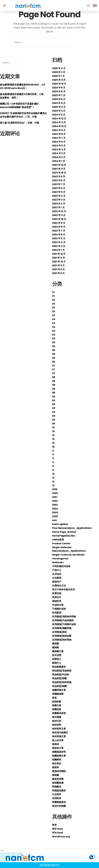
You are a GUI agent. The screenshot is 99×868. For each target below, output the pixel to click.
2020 (55, 493)
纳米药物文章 (59, 736)
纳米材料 (57, 725)
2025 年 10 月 (59, 84)
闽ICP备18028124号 (49, 865)
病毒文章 (57, 705)
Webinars (58, 562)
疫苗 (54, 698)
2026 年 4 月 (59, 68)
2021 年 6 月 (58, 273)
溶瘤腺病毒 (58, 694)
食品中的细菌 (59, 806)
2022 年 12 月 (59, 211)
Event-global (60, 524)
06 (53, 346)
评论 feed (57, 833)
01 (53, 292)
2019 (55, 489)
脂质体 (55, 767)
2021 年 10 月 (59, 262)
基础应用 (57, 601)
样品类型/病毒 (59, 678)
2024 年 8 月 (59, 134)
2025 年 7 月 (59, 95)
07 (53, 366)
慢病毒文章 (58, 651)
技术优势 (57, 655)
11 (53, 451)
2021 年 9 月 (58, 265)
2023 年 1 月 (58, 207)
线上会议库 (58, 740)
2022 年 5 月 (59, 238)
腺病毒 (55, 775)
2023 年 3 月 (59, 200)
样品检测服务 (59, 667)
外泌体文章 (58, 605)
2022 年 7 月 (59, 231)
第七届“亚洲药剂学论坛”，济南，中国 (20, 123)
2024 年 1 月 (58, 161)
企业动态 (57, 574)
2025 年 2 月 (59, 115)
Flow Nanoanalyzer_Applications (72, 528)
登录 (54, 825)
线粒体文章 (58, 748)
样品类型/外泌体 (61, 674)
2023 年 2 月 (59, 204)
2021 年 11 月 (59, 258)
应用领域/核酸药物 (62, 628)
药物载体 (57, 787)
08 (54, 377)
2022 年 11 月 (59, 215)
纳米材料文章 (59, 729)
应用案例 (57, 613)
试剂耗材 (57, 798)
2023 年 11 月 (59, 169)
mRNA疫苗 (58, 540)
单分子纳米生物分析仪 (63, 589)
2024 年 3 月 (59, 153)
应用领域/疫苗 (59, 632)
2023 (55, 505)
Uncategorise (60, 558)
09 (53, 396)
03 (53, 304)
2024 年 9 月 (59, 130)
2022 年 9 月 (59, 223)
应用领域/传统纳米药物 (64, 616)
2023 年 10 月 (59, 173)
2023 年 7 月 (59, 184)
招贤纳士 (57, 659)
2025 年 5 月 (59, 103)
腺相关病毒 (58, 779)
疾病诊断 (57, 702)
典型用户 (57, 582)
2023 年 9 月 (59, 176)
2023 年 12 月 (59, 165)
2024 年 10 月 (59, 126)
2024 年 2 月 (59, 157)
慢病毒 (55, 644)
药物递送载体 (59, 790)
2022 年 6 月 (59, 234)
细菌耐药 (57, 760)
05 (54, 339)
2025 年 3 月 (59, 111)
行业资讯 (57, 794)
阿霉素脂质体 (59, 802)
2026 (55, 516)
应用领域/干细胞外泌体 (64, 624)
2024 (55, 509)
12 (53, 474)
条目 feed (57, 829)
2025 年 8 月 (59, 91)
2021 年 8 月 (58, 269)
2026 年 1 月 (58, 76)
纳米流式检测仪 (60, 732)
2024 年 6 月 (59, 142)
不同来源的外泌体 (61, 566)
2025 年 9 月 (59, 88)
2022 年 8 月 (59, 227)
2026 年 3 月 (59, 72)
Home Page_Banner (64, 532)
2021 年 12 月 (59, 254)
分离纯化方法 (59, 586)
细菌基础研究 (59, 752)
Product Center (61, 543)
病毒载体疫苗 (59, 713)
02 (53, 300)
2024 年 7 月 (59, 138)
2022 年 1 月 (58, 250)
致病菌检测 (58, 783)
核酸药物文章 (59, 690)
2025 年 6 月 (59, 99)
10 (53, 427)
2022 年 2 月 (59, 246)
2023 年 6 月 (59, 188)
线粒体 (55, 744)
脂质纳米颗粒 (59, 771)
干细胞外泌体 (59, 609)
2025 (55, 512)
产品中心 (57, 570)
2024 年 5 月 (59, 146)
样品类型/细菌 (59, 686)
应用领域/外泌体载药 (63, 620)
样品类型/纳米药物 (62, 682)
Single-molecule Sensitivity (68, 555)
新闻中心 (57, 663)
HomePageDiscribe (64, 536)
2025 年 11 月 (59, 80)
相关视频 (57, 717)
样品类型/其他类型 (62, 671)
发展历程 (57, 593)
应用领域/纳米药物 (62, 640)
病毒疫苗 (57, 709)
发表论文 (57, 597)
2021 (55, 497)
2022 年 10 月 (59, 219)
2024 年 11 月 (59, 122)
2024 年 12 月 (59, 119)
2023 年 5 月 (59, 192)
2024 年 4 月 (59, 149)
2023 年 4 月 (59, 196)
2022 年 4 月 (59, 242)
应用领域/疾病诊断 (62, 636)
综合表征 (57, 763)
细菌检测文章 (59, 756)
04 (54, 319)
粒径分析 (57, 721)
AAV (55, 520)
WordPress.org (61, 836)
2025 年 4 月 (59, 107)
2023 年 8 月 (59, 180)
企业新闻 (57, 578)
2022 (55, 501)
